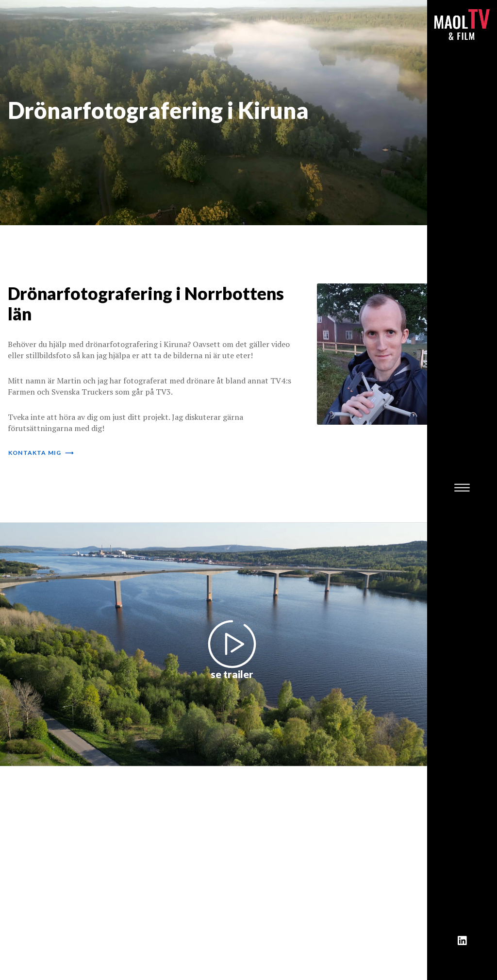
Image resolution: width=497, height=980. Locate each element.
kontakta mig (41, 453)
